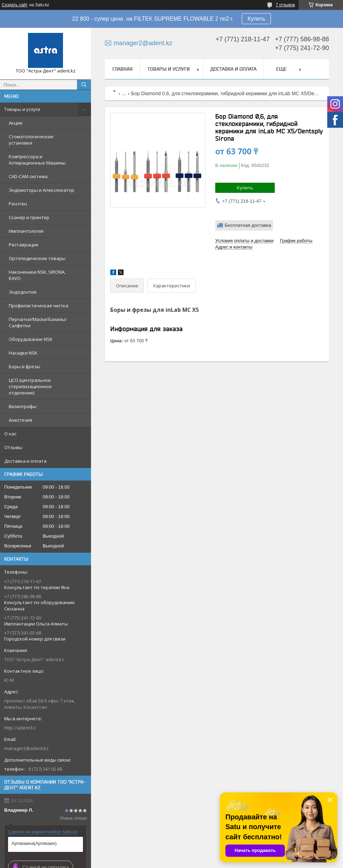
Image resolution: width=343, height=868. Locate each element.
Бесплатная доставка (248, 225)
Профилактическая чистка (38, 306)
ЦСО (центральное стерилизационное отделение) (30, 386)
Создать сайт (15, 5)
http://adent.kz (20, 728)
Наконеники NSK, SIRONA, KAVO (37, 275)
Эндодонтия (23, 292)
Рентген (18, 204)
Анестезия (20, 420)
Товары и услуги (22, 109)
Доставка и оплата (25, 461)
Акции (16, 123)
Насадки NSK (23, 353)
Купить (256, 19)
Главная (122, 69)
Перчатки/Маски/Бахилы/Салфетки (38, 322)
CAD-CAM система (28, 176)
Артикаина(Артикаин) (34, 843)
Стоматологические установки (31, 140)
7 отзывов (285, 5)
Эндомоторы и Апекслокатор (41, 190)
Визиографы (23, 406)
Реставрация (23, 245)
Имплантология (26, 231)
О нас (10, 434)
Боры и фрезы (24, 366)
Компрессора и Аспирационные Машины (37, 160)
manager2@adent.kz (26, 748)
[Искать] (84, 85)
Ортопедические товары (37, 258)
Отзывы (13, 447)
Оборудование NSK (31, 339)
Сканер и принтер (29, 217)
